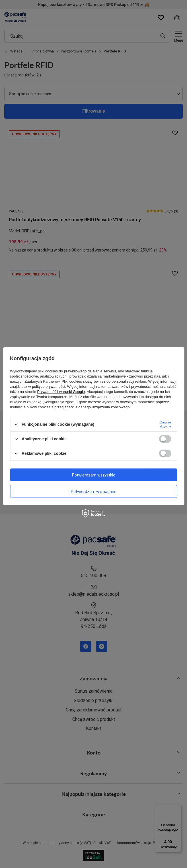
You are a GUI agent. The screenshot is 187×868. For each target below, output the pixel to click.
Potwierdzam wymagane (94, 491)
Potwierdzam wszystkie (94, 475)
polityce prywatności (48, 387)
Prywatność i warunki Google (61, 392)
